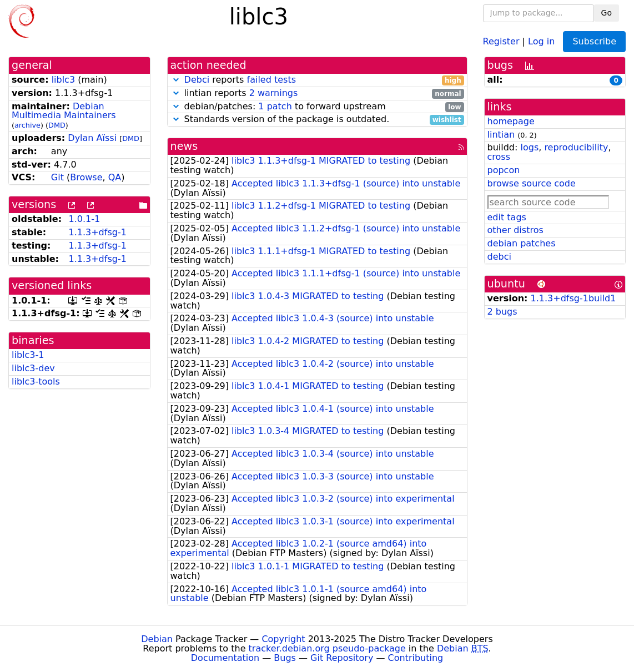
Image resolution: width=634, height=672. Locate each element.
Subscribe (594, 41)
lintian (501, 135)
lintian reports (317, 94)
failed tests (271, 80)
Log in (541, 41)
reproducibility (576, 147)
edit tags (507, 217)
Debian (157, 639)
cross (499, 157)
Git (57, 177)
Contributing (416, 658)
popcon (504, 170)
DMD (57, 125)
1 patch (275, 106)
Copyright (283, 639)
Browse (86, 177)
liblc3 (63, 80)
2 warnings (274, 93)
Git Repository (342, 658)
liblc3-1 (28, 355)
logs (529, 147)
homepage (511, 121)
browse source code (532, 183)
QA (115, 177)
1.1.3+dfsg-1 (97, 232)
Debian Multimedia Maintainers (64, 111)
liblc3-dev (33, 368)
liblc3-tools (36, 382)
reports (317, 80)
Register (501, 41)
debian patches (522, 243)
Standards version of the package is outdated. (317, 120)
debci (499, 257)
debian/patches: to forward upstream (317, 107)
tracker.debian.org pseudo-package (327, 648)
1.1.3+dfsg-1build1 (573, 298)
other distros (515, 230)
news (184, 146)
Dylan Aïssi (92, 138)
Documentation (225, 658)
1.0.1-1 (84, 219)
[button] (176, 80)
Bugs (285, 658)
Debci (197, 80)
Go (607, 13)
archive (27, 125)
